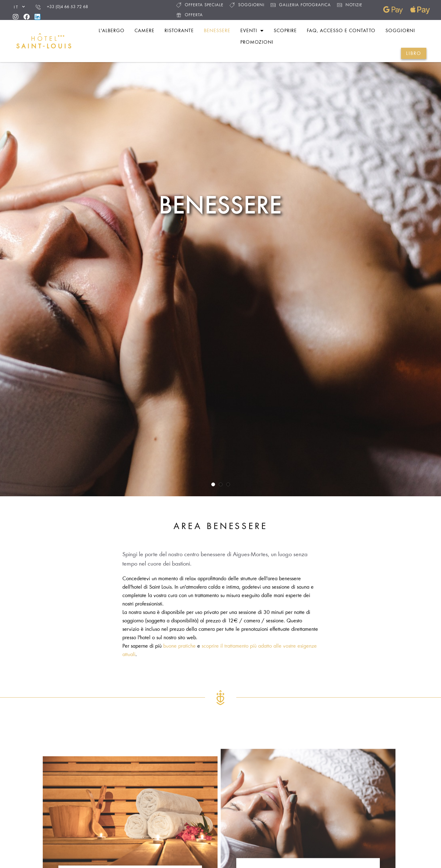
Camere (145, 30)
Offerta (190, 15)
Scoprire (285, 30)
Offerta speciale (200, 5)
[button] (213, 484)
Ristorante (179, 30)
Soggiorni (247, 5)
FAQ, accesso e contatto (341, 30)
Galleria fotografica (301, 5)
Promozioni (257, 42)
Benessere (217, 30)
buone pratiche (179, 646)
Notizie (350, 5)
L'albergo (112, 30)
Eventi (252, 31)
